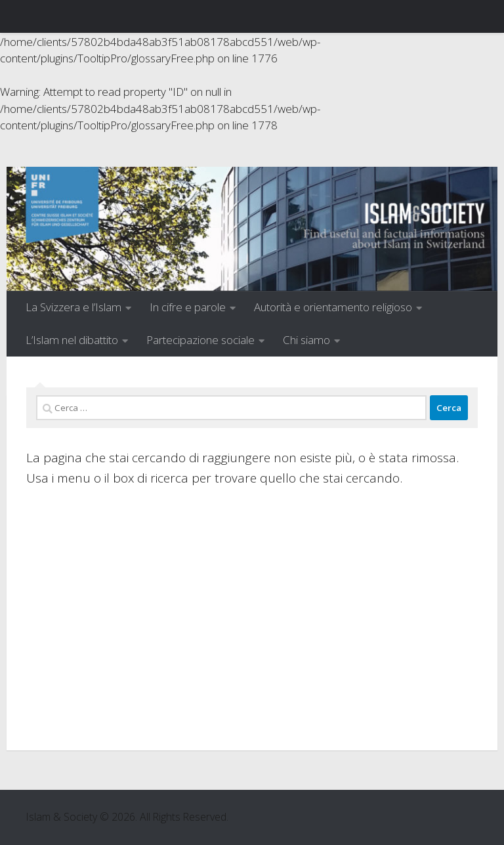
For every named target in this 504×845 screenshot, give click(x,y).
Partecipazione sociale (200, 340)
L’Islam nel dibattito (72, 340)
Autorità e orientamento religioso (333, 307)
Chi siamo (306, 340)
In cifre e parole (188, 307)
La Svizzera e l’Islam (73, 307)
